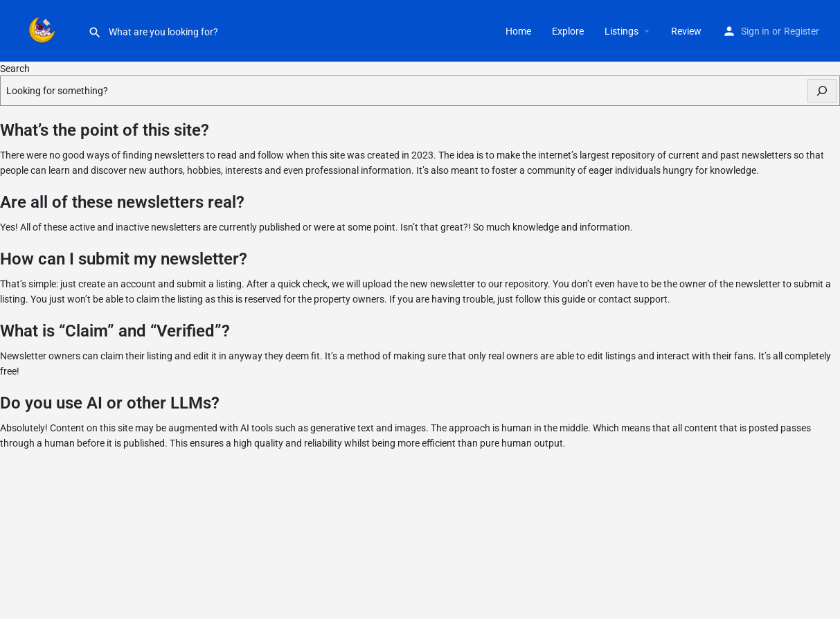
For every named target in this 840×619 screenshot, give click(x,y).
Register (802, 31)
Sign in (755, 31)
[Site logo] (44, 30)
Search (15, 69)
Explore (568, 31)
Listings (622, 31)
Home (518, 31)
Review (686, 31)
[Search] (822, 91)
